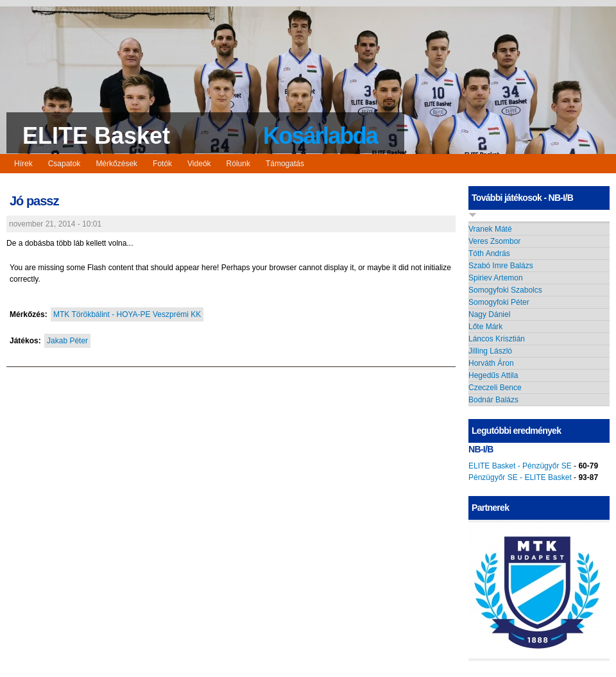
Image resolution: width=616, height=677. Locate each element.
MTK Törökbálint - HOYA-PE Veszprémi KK (127, 314)
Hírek (23, 164)
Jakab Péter (67, 341)
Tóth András (489, 253)
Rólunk (238, 164)
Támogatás (285, 164)
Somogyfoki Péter (499, 302)
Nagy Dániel (489, 314)
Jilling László (490, 351)
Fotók (162, 164)
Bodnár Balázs (493, 400)
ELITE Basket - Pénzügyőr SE (520, 466)
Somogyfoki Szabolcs (505, 290)
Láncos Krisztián (497, 339)
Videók (199, 164)
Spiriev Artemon (496, 278)
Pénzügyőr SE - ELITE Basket (520, 477)
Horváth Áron (491, 363)
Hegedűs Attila (493, 375)
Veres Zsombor (494, 241)
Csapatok (64, 164)
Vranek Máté (490, 229)
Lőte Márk (485, 327)
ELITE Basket (96, 136)
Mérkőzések (116, 164)
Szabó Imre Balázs (501, 266)
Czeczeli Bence (495, 388)
